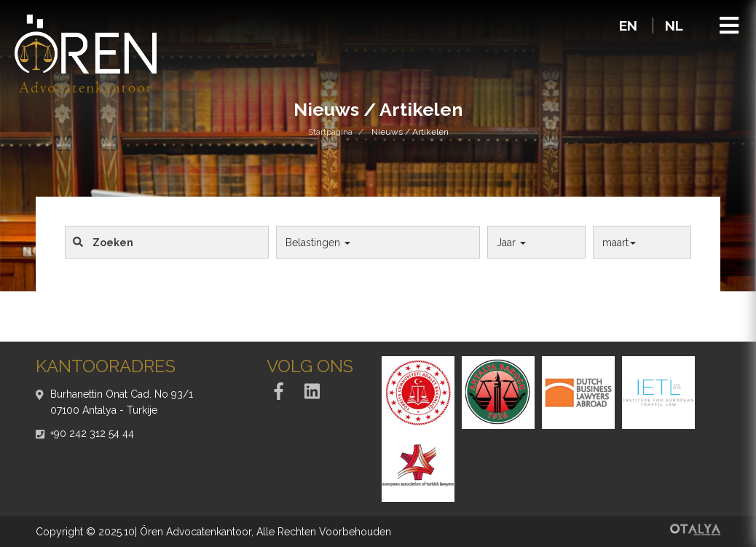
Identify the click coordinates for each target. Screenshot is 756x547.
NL (674, 25)
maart (619, 243)
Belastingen (318, 243)
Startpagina (330, 132)
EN (630, 25)
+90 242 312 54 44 (92, 433)
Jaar (511, 243)
